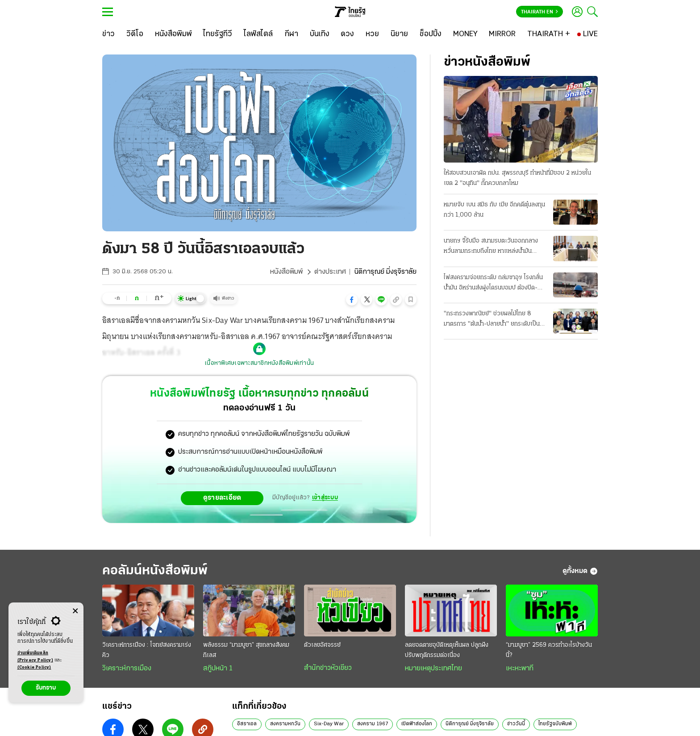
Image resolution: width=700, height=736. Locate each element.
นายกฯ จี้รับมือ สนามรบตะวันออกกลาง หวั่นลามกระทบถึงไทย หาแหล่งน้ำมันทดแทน (491, 247)
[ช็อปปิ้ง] (431, 34)
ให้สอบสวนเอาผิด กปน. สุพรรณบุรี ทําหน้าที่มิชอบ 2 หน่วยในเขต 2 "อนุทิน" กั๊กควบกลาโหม (517, 178)
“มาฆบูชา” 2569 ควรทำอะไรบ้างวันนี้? (549, 650)
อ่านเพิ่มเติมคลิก (35, 657)
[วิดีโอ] (135, 34)
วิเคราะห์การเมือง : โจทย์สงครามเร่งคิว (147, 650)
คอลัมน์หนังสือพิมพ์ (155, 571)
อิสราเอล (247, 724)
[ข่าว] (108, 34)
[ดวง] (347, 34)
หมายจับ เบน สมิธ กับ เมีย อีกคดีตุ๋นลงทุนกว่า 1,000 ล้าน (494, 210)
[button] (352, 300)
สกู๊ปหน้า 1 (218, 669)
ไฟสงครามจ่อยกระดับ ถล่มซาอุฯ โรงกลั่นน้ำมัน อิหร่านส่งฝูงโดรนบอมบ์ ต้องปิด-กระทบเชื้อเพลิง (493, 284)
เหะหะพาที (520, 669)
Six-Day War (329, 724)
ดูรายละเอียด (222, 498)
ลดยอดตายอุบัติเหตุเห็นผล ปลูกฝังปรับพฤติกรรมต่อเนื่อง (447, 650)
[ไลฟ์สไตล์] (258, 34)
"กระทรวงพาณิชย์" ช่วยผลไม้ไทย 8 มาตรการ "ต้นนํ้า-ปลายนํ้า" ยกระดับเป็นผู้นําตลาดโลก (494, 320)
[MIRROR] (502, 34)
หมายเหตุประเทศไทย (433, 669)
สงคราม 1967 (373, 724)
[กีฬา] (291, 34)
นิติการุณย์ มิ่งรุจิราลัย (470, 724)
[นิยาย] (399, 34)
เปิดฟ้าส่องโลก (417, 724)
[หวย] (372, 34)
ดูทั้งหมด (580, 571)
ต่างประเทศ (330, 272)
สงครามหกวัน (285, 724)
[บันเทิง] (320, 34)
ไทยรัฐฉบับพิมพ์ (555, 724)
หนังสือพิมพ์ (286, 272)
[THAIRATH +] (549, 34)
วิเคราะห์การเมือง (127, 669)
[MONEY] (465, 34)
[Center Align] (75, 611)
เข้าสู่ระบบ (325, 498)
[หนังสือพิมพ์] (173, 34)
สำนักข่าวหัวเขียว (328, 668)
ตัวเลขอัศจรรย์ (322, 645)
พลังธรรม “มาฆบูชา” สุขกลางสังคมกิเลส (246, 650)
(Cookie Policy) (34, 667)
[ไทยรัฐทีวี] (218, 34)
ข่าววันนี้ (516, 724)
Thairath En (540, 12)
